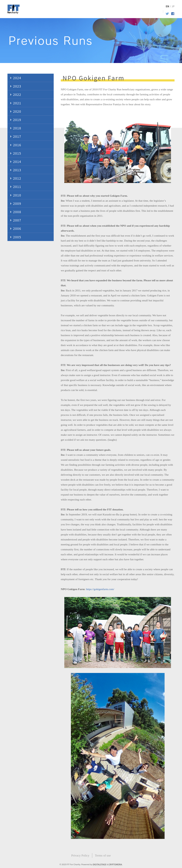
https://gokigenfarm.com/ (100, 589)
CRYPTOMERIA (115, 864)
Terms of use (103, 855)
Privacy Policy (80, 855)
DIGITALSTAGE (100, 864)
